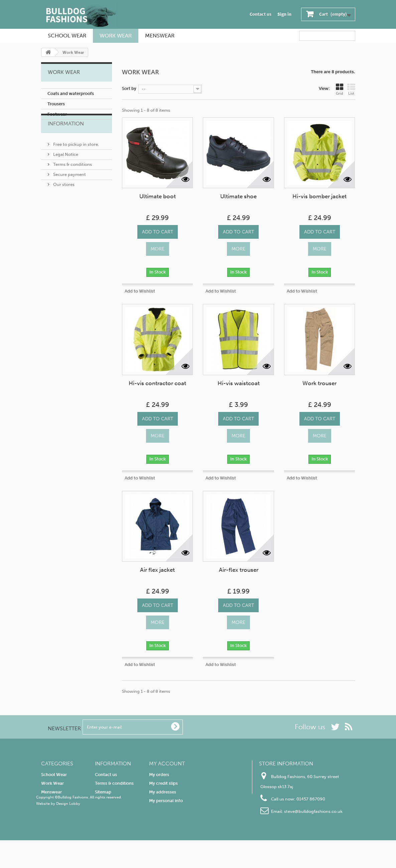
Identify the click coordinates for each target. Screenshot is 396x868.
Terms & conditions (72, 178)
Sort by (129, 88)
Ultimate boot (158, 196)
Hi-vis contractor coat (157, 383)
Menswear (160, 36)
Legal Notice (65, 168)
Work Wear (116, 36)
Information (66, 140)
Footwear (57, 114)
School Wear (67, 36)
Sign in (284, 14)
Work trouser (319, 383)
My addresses (163, 792)
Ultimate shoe (238, 196)
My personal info (166, 801)
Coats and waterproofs (71, 93)
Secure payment (69, 188)
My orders (159, 775)
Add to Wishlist (140, 291)
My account (167, 764)
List (351, 89)
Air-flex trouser (239, 570)
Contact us (260, 14)
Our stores (63, 198)
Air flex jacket (157, 570)
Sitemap (103, 792)
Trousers (56, 104)
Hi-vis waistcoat (239, 383)
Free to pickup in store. (76, 158)
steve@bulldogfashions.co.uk (313, 811)
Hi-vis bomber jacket (319, 196)
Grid (340, 89)
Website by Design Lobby (58, 831)
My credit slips (163, 783)
